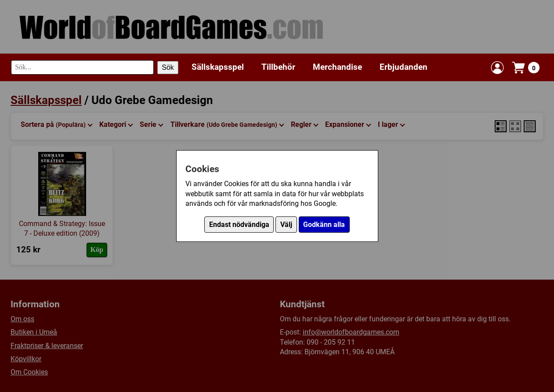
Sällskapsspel (218, 67)
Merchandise (337, 67)
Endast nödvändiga (239, 225)
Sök (168, 67)
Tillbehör (278, 67)
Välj (286, 225)
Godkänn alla (324, 225)
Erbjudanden (404, 67)
